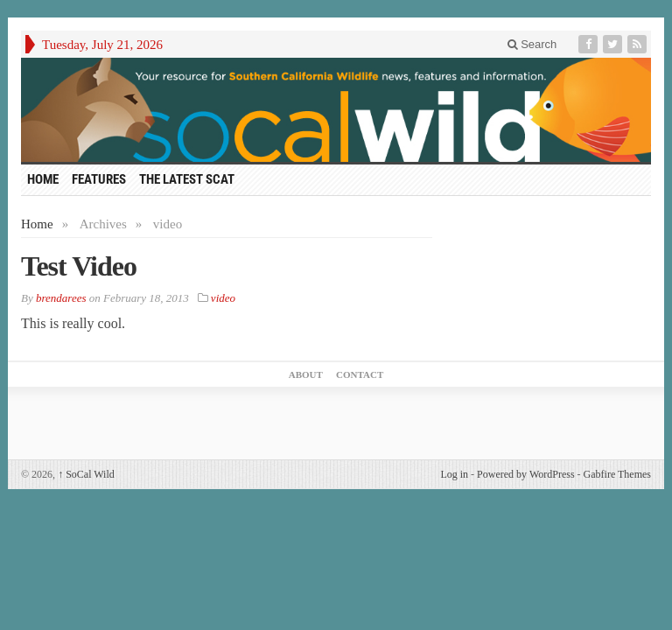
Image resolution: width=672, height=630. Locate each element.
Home (37, 224)
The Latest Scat (187, 179)
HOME (43, 179)
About (306, 374)
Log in (454, 474)
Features (99, 179)
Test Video (79, 266)
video (223, 298)
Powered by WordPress (525, 474)
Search (532, 44)
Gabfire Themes (617, 474)
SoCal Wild (86, 474)
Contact (360, 374)
